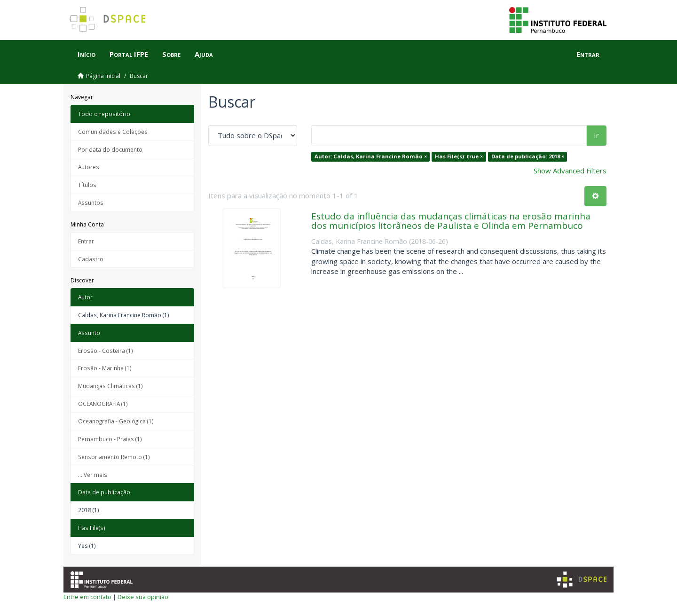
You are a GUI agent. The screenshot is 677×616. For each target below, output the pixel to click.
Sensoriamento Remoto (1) (114, 457)
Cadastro (91, 259)
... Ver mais (93, 475)
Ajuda (204, 54)
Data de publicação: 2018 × (528, 156)
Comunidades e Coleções (113, 132)
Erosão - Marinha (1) (105, 368)
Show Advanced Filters (570, 171)
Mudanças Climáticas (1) (110, 386)
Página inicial (103, 76)
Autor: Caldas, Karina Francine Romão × (371, 156)
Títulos (87, 185)
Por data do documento (110, 149)
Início (87, 54)
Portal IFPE (129, 54)
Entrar (86, 241)
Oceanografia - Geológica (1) (116, 421)
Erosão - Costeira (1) (106, 351)
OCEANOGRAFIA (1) (103, 404)
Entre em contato (87, 597)
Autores (89, 167)
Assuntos (91, 203)
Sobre (171, 54)
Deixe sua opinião (143, 597)
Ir (596, 135)
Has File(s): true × (459, 156)
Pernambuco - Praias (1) (110, 439)
